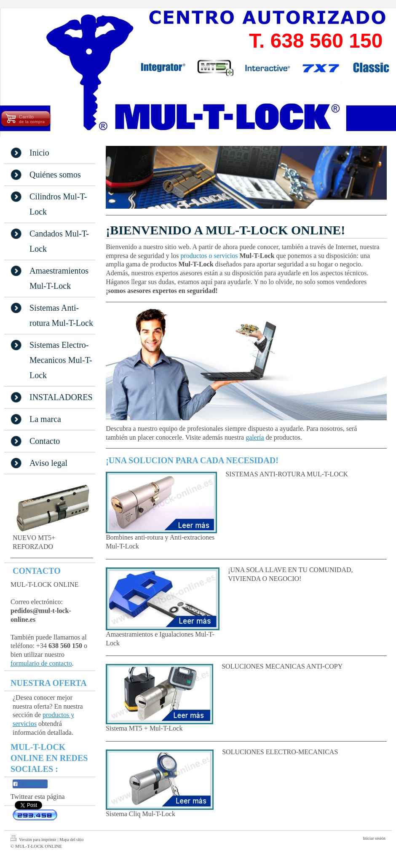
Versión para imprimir (34, 838)
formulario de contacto (41, 663)
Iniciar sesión (374, 838)
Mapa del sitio (71, 840)
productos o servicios (209, 256)
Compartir (30, 783)
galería (255, 437)
